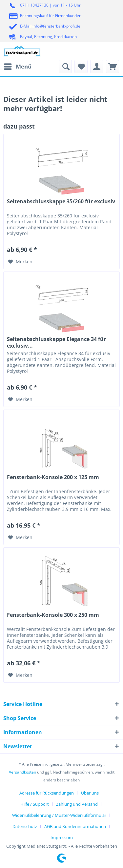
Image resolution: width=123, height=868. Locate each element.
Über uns (90, 793)
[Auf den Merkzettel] (20, 262)
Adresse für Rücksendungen (47, 793)
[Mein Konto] (97, 67)
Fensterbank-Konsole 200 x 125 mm (53, 477)
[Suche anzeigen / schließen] (65, 67)
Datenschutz (25, 826)
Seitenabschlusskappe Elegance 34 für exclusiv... (56, 342)
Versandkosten (22, 772)
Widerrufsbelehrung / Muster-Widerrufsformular (59, 815)
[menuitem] (17, 67)
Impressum (62, 838)
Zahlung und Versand (77, 804)
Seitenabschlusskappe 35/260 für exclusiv (61, 202)
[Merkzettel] (81, 67)
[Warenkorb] (113, 67)
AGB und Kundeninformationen (75, 826)
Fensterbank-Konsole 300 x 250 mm (53, 615)
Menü (18, 66)
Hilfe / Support (35, 804)
